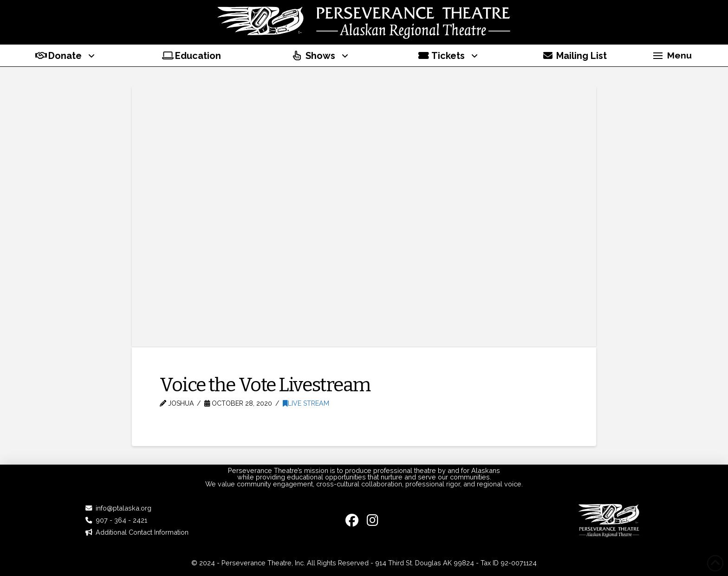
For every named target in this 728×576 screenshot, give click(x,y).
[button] (672, 56)
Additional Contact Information (142, 532)
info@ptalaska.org (123, 508)
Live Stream (306, 403)
